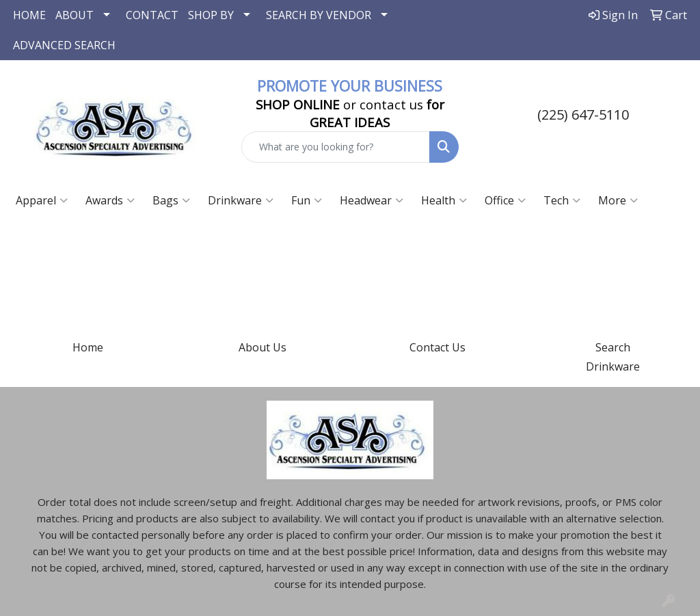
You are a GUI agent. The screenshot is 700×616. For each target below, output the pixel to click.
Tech (562, 200)
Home (88, 347)
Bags (171, 200)
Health (444, 200)
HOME (29, 15)
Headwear (372, 200)
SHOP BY (211, 15)
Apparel (42, 200)
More (618, 200)
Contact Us (437, 347)
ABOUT (75, 15)
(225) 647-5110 (583, 115)
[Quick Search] (335, 147)
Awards (110, 200)
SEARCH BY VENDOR (319, 15)
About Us (262, 347)
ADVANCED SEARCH (64, 45)
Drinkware (241, 200)
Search (613, 347)
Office (505, 200)
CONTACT (152, 15)
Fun (307, 200)
